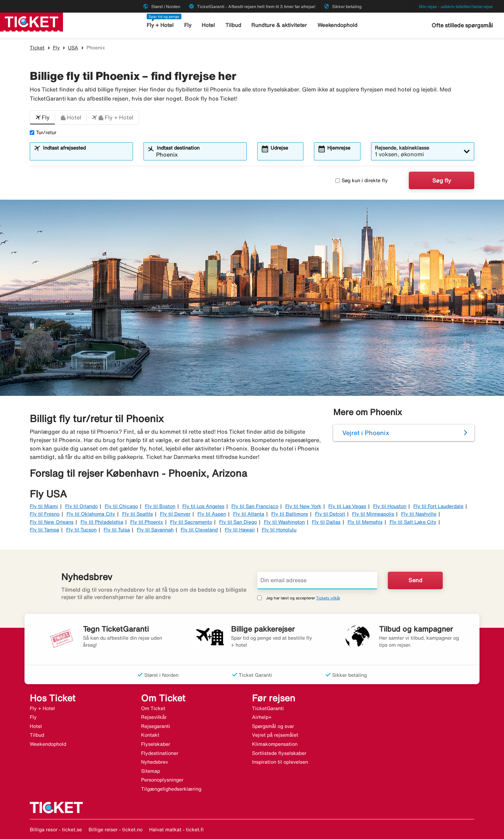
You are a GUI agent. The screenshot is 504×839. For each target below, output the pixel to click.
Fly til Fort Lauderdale (438, 506)
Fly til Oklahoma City (91, 514)
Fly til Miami (44, 506)
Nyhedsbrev (155, 762)
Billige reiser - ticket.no (115, 830)
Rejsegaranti (156, 726)
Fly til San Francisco (255, 506)
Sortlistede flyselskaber (279, 753)
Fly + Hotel (160, 25)
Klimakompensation (275, 744)
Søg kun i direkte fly (362, 180)
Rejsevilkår (154, 717)
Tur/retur (43, 132)
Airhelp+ (262, 717)
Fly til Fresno (45, 514)
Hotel (208, 25)
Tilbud (233, 25)
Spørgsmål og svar (273, 726)
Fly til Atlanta (249, 514)
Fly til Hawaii (240, 530)
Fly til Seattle (138, 514)
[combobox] (86, 154)
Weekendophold (337, 25)
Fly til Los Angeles (203, 506)
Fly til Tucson (81, 530)
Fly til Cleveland (199, 530)
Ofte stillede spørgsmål (462, 25)
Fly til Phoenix (147, 522)
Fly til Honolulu (279, 530)
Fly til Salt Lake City (413, 522)
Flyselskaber (156, 744)
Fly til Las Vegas (347, 506)
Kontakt (150, 735)
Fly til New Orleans (52, 522)
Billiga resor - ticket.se (56, 830)
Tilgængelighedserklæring (171, 789)
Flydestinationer (160, 753)
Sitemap (150, 771)
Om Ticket (153, 708)
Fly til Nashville (419, 514)
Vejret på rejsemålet (275, 735)
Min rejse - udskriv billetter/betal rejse (456, 6)
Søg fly (442, 180)
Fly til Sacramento (191, 522)
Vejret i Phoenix (366, 433)
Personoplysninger (162, 780)
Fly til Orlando (81, 506)
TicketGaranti (268, 708)
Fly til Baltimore (290, 514)
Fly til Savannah (155, 530)
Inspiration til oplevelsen (280, 762)
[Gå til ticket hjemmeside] (31, 21)
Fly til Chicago (121, 506)
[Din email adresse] (317, 580)
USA (73, 48)
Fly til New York (303, 506)
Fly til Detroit (330, 514)
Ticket (37, 48)
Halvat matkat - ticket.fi (176, 830)
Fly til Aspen (212, 514)
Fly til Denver (175, 514)
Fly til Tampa (44, 530)
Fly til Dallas (326, 522)
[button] (43, 118)
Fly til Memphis (365, 522)
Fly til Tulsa (117, 530)
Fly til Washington (284, 522)
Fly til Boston (160, 506)
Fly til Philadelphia (102, 522)
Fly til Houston (390, 506)
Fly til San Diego (238, 522)
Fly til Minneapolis (373, 514)
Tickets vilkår (328, 598)
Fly (188, 25)
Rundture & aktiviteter (279, 25)
